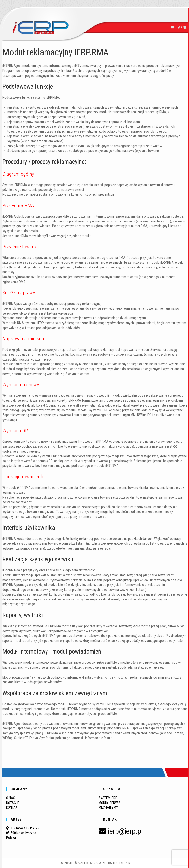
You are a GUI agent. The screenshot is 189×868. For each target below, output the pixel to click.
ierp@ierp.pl (121, 831)
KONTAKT (13, 807)
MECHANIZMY (108, 807)
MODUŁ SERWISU (111, 803)
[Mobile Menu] (179, 28)
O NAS (11, 798)
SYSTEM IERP (108, 798)
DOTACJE (13, 803)
